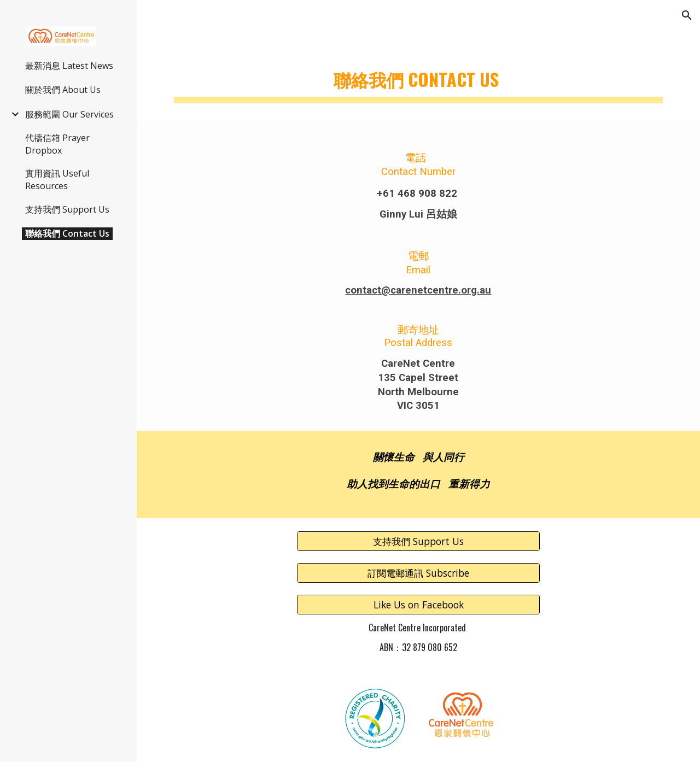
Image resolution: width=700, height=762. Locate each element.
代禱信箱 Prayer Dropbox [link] (57, 144)
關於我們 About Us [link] (63, 90)
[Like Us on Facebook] (418, 605)
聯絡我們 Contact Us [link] (67, 233)
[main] (419, 77)
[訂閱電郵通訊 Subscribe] (418, 573)
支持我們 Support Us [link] (67, 209)
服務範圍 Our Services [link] (69, 114)
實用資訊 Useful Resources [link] (57, 180)
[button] (687, 15)
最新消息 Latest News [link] (69, 66)
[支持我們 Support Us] (418, 541)
